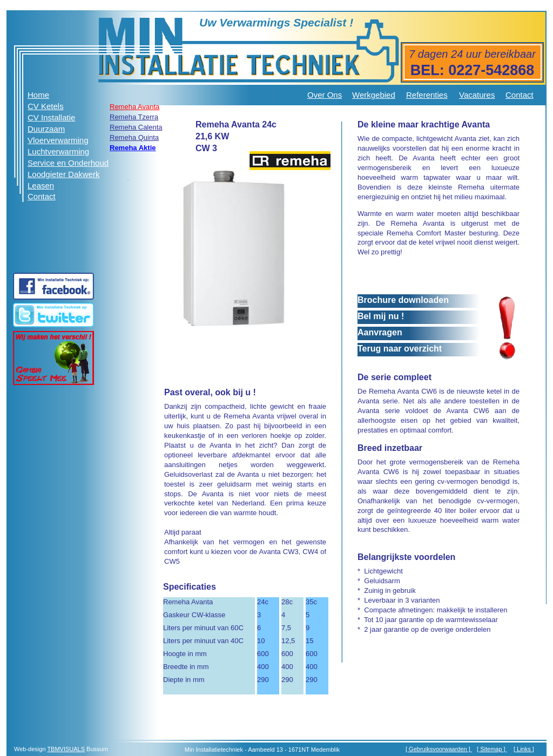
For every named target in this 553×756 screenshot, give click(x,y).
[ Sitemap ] (492, 749)
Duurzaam (46, 129)
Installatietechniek (220, 750)
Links (524, 749)
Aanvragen (380, 332)
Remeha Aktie (133, 148)
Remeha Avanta (134, 107)
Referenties (427, 95)
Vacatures (477, 95)
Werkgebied (374, 95)
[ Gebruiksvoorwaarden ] (439, 749)
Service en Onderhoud (68, 163)
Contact (520, 95)
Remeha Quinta (134, 137)
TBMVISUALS (66, 749)
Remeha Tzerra (134, 117)
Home (38, 95)
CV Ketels (46, 106)
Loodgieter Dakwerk (63, 174)
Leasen (41, 185)
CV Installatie (51, 117)
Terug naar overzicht (400, 349)
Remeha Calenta (136, 127)
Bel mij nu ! (381, 316)
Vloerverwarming (58, 140)
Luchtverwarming (58, 151)
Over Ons (325, 95)
